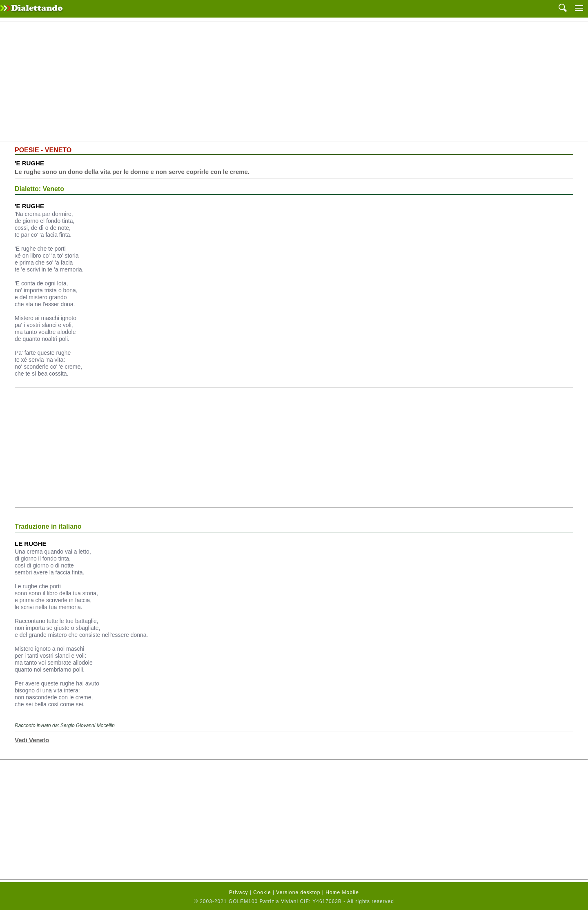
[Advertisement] (294, 82)
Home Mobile (342, 892)
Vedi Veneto (32, 740)
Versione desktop (298, 892)
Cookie (262, 892)
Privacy (238, 892)
